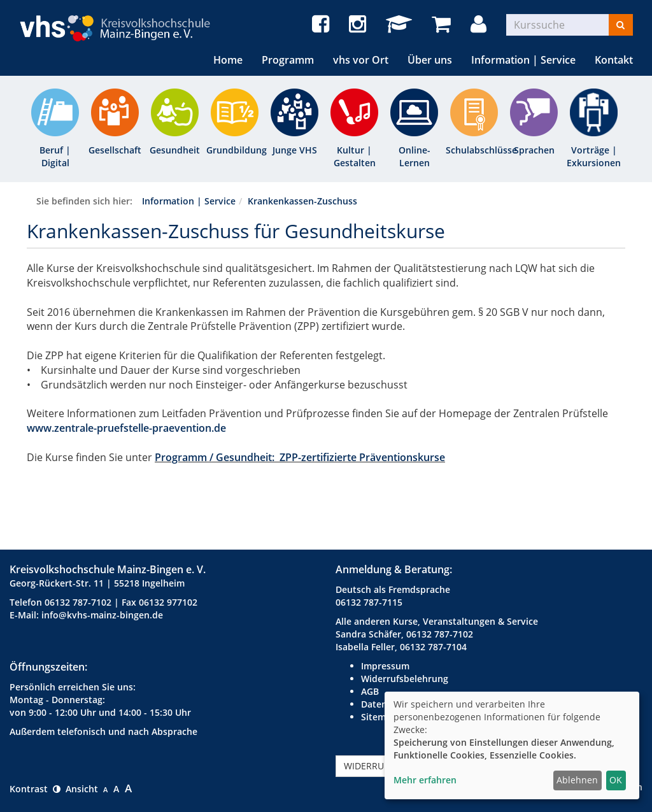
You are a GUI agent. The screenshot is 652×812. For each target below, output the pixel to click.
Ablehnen (577, 780)
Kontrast (35, 789)
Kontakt (614, 60)
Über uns (430, 60)
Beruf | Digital (55, 156)
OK (616, 780)
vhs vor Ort (361, 60)
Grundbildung (235, 150)
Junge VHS (295, 150)
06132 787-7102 (78, 602)
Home (228, 60)
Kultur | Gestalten (355, 156)
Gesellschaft (115, 150)
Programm (288, 60)
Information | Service (523, 60)
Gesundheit (175, 150)
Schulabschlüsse (474, 150)
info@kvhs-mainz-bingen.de (102, 615)
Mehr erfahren (425, 780)
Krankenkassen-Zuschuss (302, 201)
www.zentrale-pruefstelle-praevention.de (126, 428)
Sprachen (534, 150)
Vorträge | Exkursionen (594, 156)
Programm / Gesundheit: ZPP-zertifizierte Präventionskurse (300, 457)
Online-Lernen (415, 156)
